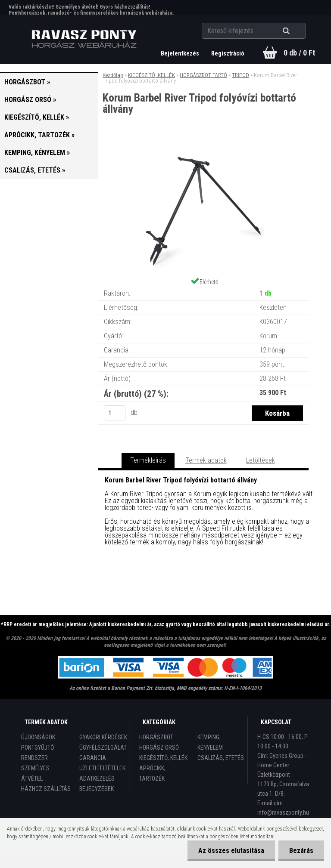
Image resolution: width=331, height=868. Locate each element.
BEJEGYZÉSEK (97, 789)
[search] (297, 31)
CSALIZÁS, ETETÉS (221, 758)
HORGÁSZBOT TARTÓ (203, 75)
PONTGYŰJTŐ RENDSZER (37, 753)
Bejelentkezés (181, 53)
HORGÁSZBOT (156, 737)
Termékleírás (148, 460)
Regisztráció (228, 53)
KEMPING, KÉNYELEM (210, 742)
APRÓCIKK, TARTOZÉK (152, 773)
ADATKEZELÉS (97, 778)
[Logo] (84, 39)
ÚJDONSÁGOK (38, 737)
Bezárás (301, 851)
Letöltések (261, 460)
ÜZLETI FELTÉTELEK (102, 768)
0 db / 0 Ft (299, 53)
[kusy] (115, 413)
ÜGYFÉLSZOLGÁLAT (103, 748)
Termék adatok (206, 460)
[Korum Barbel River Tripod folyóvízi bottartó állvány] (203, 150)
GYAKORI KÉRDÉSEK (103, 737)
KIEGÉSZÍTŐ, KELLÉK (151, 75)
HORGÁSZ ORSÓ (159, 748)
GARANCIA (93, 758)
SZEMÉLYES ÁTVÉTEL (35, 773)
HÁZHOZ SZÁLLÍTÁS (46, 789)
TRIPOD (240, 75)
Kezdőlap (113, 75)
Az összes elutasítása (231, 851)
